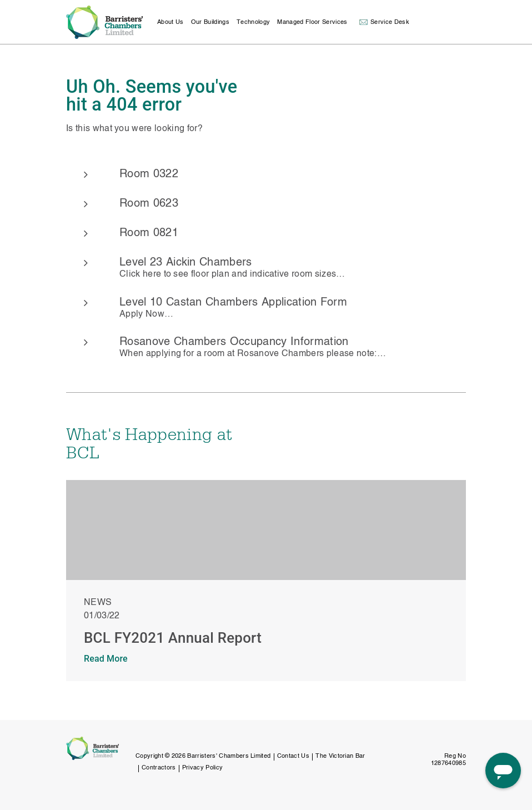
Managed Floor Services (312, 22)
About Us (170, 22)
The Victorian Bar (340, 756)
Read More (106, 659)
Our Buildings (210, 22)
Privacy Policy (202, 768)
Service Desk (390, 22)
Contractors (159, 768)
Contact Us (293, 756)
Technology (253, 22)
